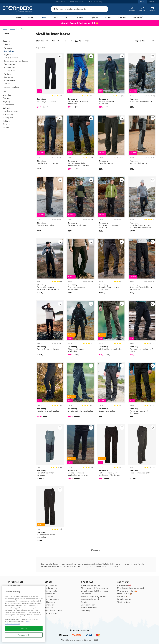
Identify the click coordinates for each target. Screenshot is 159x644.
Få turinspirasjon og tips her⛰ (131, 588)
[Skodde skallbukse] (111, 391)
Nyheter (94, 17)
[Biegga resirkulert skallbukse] (80, 329)
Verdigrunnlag (51, 588)
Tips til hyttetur (124, 602)
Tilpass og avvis (24, 635)
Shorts (7, 124)
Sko (67, 17)
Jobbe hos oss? (52, 613)
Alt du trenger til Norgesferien (94, 588)
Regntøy (7, 101)
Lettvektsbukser (11, 58)
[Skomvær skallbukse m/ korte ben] (111, 206)
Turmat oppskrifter (89, 608)
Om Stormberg (51, 585)
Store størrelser (88, 605)
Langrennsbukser (11, 87)
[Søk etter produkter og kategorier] (80, 9)
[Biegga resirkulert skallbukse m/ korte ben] (80, 453)
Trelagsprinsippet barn (91, 585)
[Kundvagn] (153, 9)
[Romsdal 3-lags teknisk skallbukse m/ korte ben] (142, 206)
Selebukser (9, 77)
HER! (93, 23)
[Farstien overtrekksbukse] (50, 391)
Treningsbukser (11, 71)
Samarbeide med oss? (55, 610)
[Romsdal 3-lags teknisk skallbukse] (111, 267)
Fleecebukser (10, 64)
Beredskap (86, 610)
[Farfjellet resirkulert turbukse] (50, 453)
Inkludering (50, 602)
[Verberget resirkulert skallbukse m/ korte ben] (80, 144)
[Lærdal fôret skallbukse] (50, 144)
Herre (43, 17)
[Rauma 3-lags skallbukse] (50, 329)
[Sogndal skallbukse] (142, 144)
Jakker (7, 41)
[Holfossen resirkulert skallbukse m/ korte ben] (111, 453)
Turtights (8, 74)
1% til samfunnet (52, 599)
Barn (56, 17)
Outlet (108, 17)
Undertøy (8, 95)
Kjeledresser (8, 105)
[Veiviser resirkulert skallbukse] (111, 82)
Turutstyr (80, 17)
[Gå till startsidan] (18, 9)
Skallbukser (9, 51)
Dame (31, 17)
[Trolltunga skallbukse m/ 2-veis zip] (142, 329)
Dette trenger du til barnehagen (95, 591)
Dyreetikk (49, 596)
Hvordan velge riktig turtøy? (93, 596)
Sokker (7, 108)
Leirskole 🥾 (123, 596)
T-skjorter (8, 121)
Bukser (13, 29)
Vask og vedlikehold (90, 599)
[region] (24, 614)
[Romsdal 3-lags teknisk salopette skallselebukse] (50, 267)
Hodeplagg (9, 114)
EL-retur (84, 602)
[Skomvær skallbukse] (80, 206)
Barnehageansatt (125, 599)
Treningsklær (9, 118)
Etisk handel (50, 594)
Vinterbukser (9, 81)
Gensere (7, 98)
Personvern (50, 608)
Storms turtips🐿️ (125, 594)
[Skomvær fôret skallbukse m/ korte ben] (142, 267)
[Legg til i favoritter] (60, 56)
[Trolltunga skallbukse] (50, 82)
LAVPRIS (122, 17)
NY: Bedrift (138, 17)
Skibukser (8, 84)
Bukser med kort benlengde (16, 61)
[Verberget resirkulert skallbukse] (142, 391)
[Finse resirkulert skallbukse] (142, 453)
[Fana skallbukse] (111, 144)
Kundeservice (14, 585)
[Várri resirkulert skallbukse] (111, 329)
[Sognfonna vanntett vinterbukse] (80, 267)
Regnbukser (9, 55)
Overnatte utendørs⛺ (127, 591)
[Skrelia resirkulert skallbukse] (80, 391)
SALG (18, 17)
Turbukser (8, 48)
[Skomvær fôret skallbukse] (142, 82)
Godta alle (24, 629)
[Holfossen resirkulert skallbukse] (50, 515)
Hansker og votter (11, 111)
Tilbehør (7, 127)
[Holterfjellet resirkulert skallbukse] (80, 82)
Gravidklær (86, 594)
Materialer (49, 605)
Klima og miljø (51, 591)
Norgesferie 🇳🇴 (124, 585)
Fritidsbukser (9, 68)
